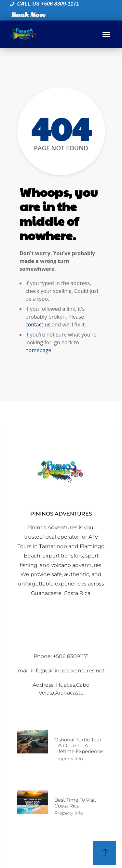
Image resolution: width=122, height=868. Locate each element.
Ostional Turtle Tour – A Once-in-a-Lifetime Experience (79, 745)
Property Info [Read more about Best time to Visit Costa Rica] (69, 813)
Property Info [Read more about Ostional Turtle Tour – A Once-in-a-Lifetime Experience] (69, 759)
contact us (38, 324)
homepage (38, 350)
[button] (106, 34)
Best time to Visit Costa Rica (75, 803)
